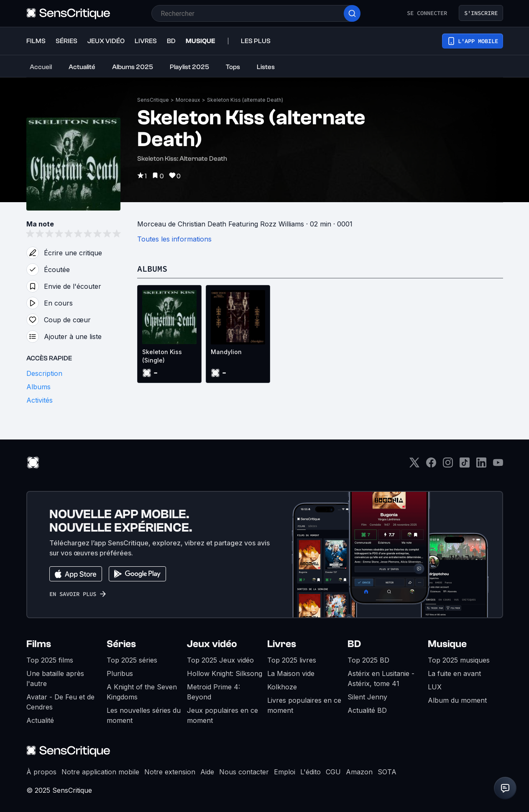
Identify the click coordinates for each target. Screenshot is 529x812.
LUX (435, 687)
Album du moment (457, 700)
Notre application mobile (100, 772)
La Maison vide (291, 673)
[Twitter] (414, 465)
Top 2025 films (50, 660)
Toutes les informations (174, 239)
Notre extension (170, 772)
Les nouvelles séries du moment (144, 715)
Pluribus (120, 673)
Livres (282, 644)
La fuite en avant (454, 673)
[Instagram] (448, 465)
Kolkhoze (282, 687)
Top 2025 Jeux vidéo (220, 660)
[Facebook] (431, 465)
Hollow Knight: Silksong (225, 673)
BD (354, 644)
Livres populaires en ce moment (304, 705)
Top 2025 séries (132, 660)
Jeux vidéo (212, 644)
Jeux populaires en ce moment (222, 715)
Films (39, 644)
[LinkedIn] (481, 465)
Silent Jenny (367, 697)
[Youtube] (498, 465)
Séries (121, 644)
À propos (41, 772)
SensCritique (153, 100)
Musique (447, 644)
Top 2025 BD (368, 660)
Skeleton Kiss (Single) (162, 356)
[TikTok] (465, 465)
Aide (207, 772)
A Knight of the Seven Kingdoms (142, 692)
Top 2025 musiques (459, 660)
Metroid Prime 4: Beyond (213, 692)
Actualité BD (367, 710)
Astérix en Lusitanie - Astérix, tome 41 (381, 678)
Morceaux (188, 100)
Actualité (40, 720)
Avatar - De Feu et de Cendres (60, 702)
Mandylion (226, 352)
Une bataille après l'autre (55, 678)
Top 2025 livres (292, 660)
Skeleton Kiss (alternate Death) (245, 100)
